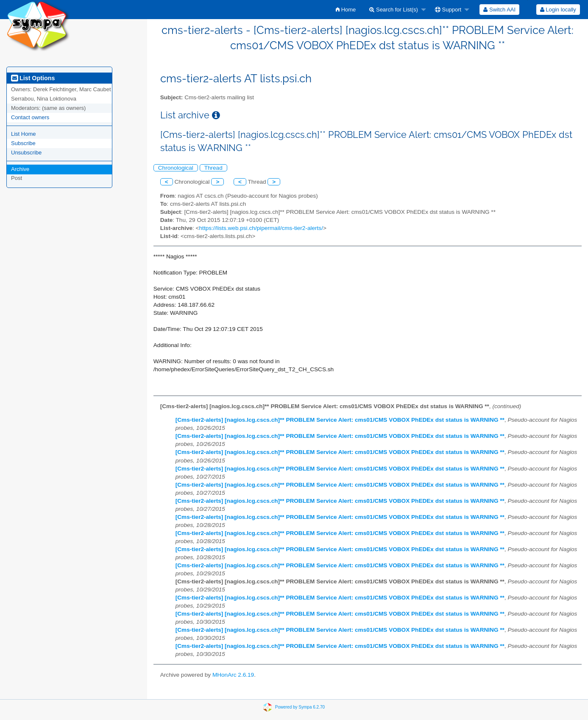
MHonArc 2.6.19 (233, 675)
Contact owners (30, 117)
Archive (20, 169)
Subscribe (23, 143)
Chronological (176, 168)
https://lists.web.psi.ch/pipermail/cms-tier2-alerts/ (261, 228)
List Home (24, 134)
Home (346, 10)
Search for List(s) (394, 10)
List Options (33, 78)
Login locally (558, 10)
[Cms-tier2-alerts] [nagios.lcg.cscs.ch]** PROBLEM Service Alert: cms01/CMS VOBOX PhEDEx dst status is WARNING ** (340, 420)
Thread (213, 168)
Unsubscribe (26, 153)
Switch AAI (499, 10)
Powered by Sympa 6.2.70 (300, 707)
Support (448, 10)
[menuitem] (346, 10)
